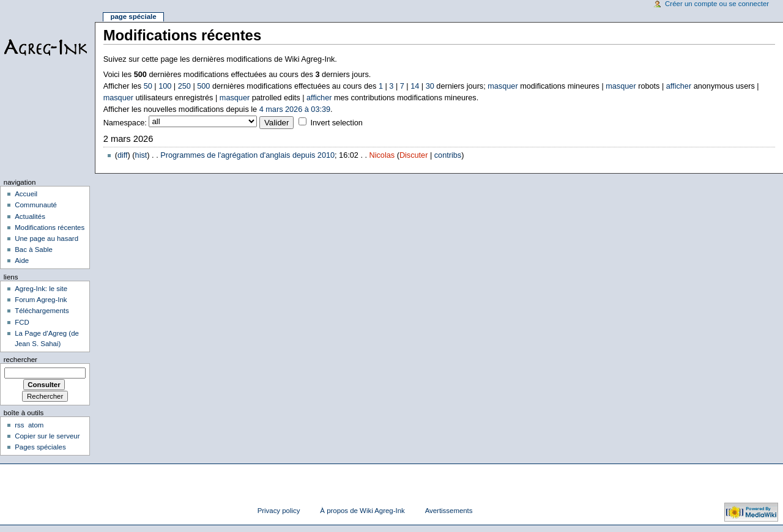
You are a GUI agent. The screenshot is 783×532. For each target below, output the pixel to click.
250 (184, 86)
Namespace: (125, 123)
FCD (22, 322)
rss (19, 425)
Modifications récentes (50, 227)
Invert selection (336, 123)
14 (415, 86)
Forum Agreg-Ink (41, 300)
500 (203, 86)
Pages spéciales (40, 447)
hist (141, 155)
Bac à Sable (34, 249)
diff (123, 155)
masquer (503, 86)
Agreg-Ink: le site (41, 289)
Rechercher (20, 360)
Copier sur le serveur (47, 436)
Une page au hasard (46, 238)
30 (430, 86)
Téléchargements (42, 311)
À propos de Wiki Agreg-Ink (362, 511)
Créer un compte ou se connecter (717, 4)
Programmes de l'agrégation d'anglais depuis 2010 (247, 155)
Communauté (36, 205)
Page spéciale (133, 17)
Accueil (26, 194)
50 (148, 86)
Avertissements (449, 511)
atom (36, 425)
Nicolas (382, 155)
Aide (22, 260)
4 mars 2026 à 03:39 (295, 109)
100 (165, 86)
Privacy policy (279, 511)
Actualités (30, 216)
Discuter (414, 155)
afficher (679, 86)
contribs (448, 155)
